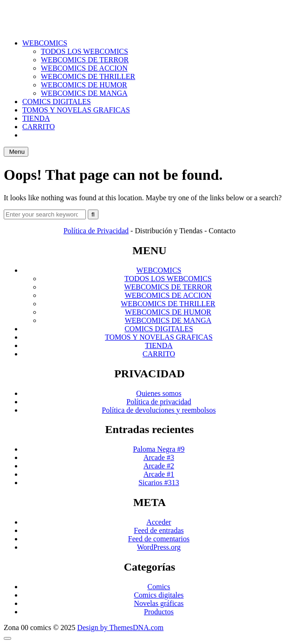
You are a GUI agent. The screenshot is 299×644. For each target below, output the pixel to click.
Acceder (159, 522)
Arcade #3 (159, 457)
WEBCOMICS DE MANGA (84, 93)
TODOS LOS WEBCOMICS (84, 51)
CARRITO (39, 127)
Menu (16, 152)
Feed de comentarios (159, 539)
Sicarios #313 (159, 483)
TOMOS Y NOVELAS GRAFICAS (76, 110)
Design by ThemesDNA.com (120, 628)
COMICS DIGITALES (57, 102)
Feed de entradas (159, 530)
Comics (159, 587)
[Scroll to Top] (7, 638)
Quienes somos (159, 393)
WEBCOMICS (45, 43)
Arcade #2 (159, 466)
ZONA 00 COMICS (150, 11)
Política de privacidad (159, 402)
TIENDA (36, 118)
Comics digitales (159, 595)
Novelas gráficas (159, 603)
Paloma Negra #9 (159, 449)
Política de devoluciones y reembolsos (159, 410)
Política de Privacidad (96, 231)
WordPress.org (159, 547)
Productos (159, 612)
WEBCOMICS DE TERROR (85, 60)
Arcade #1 (159, 474)
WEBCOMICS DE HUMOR (84, 85)
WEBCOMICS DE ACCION (84, 68)
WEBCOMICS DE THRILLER (88, 76)
